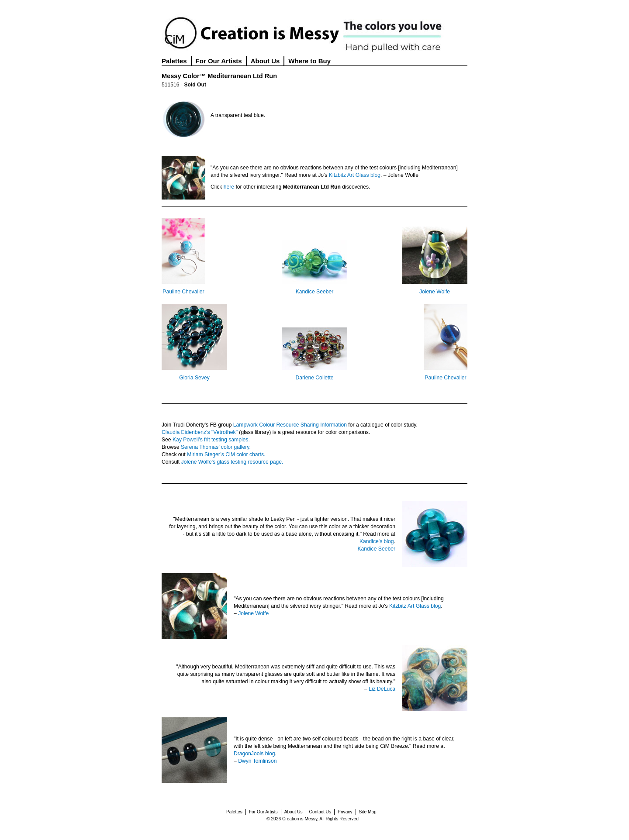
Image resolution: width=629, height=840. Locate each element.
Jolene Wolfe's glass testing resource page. (232, 462)
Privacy (345, 812)
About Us (265, 61)
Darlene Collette (314, 378)
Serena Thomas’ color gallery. (216, 447)
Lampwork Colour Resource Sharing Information (290, 425)
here (229, 187)
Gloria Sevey (194, 378)
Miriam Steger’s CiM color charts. (226, 454)
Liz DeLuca (382, 689)
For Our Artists (219, 61)
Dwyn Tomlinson (257, 761)
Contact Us (320, 812)
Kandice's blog (377, 541)
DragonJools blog (254, 754)
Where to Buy (309, 61)
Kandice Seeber (315, 292)
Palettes (174, 61)
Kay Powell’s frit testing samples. (211, 440)
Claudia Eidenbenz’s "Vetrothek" (200, 432)
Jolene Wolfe (435, 292)
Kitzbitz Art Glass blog (355, 175)
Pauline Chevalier (183, 292)
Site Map (368, 812)
